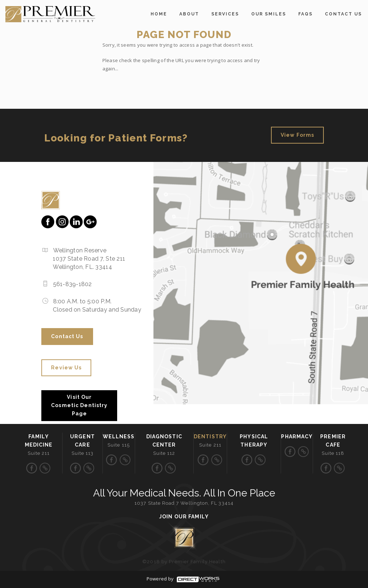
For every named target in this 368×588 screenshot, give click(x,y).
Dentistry (210, 437)
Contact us (343, 14)
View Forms (297, 135)
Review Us (66, 368)
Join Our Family (184, 517)
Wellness (119, 437)
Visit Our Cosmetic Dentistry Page (79, 405)
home (159, 14)
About (189, 14)
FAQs (305, 14)
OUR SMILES (269, 14)
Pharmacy (297, 437)
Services (225, 14)
